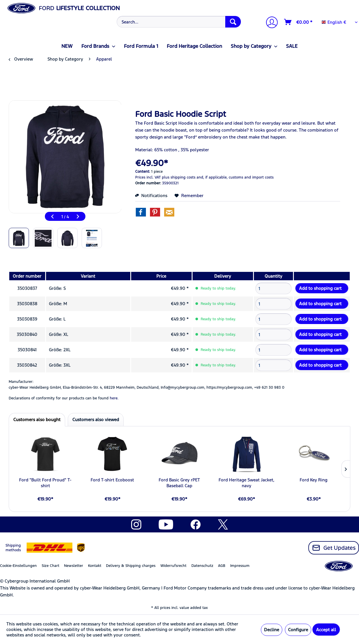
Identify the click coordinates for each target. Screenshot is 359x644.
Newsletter (74, 566)
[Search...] (179, 22)
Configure (298, 630)
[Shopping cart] (298, 22)
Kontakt (95, 566)
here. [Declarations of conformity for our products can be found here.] (114, 398)
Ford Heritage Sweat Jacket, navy (247, 483)
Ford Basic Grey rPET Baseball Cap (179, 483)
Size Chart (51, 566)
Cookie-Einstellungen (18, 566)
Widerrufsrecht (173, 566)
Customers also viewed (96, 420)
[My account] (270, 23)
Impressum (240, 566)
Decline (272, 630)
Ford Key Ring (314, 480)
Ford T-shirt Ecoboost (112, 480)
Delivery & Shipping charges (131, 566)
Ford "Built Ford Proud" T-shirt (45, 483)
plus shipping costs (179, 177)
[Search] (233, 22)
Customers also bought (37, 420)
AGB (222, 566)
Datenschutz (202, 566)
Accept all (326, 630)
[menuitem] (178, 22)
